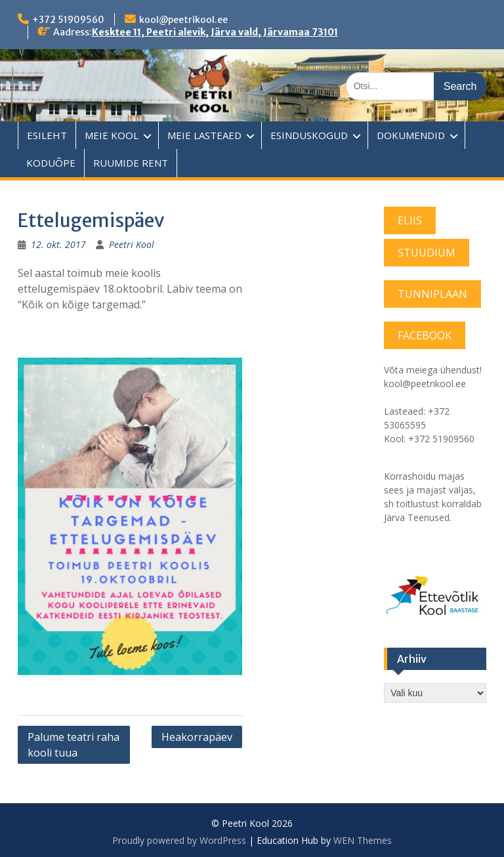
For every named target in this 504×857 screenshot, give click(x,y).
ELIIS (410, 220)
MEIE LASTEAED (204, 135)
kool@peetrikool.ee (183, 20)
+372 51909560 (68, 20)
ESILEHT (47, 135)
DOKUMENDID (411, 135)
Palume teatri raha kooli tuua (73, 745)
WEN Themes (363, 840)
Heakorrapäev (197, 737)
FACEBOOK (425, 335)
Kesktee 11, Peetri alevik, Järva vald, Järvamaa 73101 (215, 32)
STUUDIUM (427, 253)
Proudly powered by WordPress (179, 840)
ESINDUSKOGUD (309, 135)
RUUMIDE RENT (131, 163)
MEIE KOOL (112, 135)
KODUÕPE (51, 163)
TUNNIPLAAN (432, 294)
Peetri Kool (132, 244)
